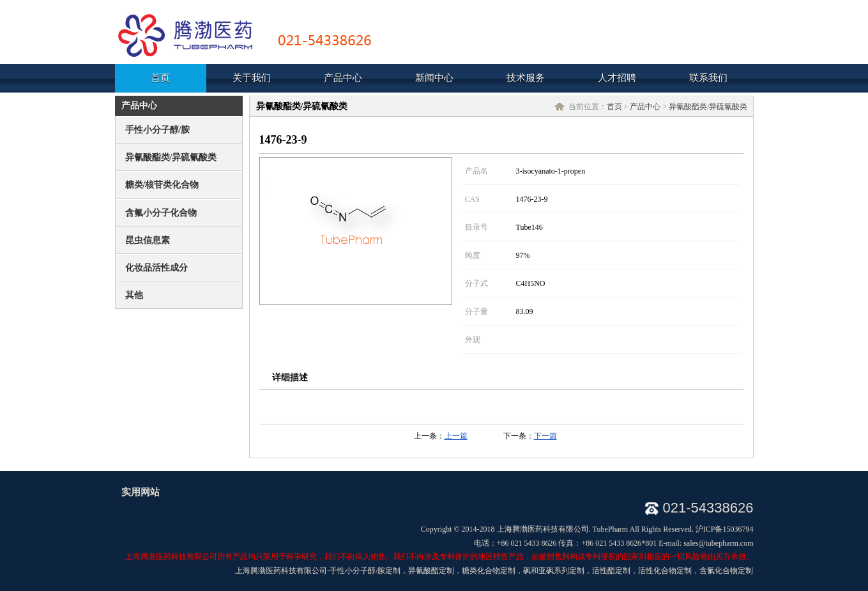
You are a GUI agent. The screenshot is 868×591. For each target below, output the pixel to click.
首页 (614, 107)
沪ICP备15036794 (725, 529)
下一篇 (545, 436)
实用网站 (141, 492)
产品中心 (645, 107)
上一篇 (456, 436)
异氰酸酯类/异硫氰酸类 (708, 107)
